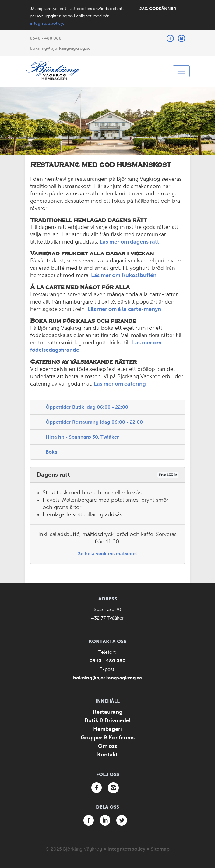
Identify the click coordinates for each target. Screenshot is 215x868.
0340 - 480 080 (46, 38)
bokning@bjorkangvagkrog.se (60, 48)
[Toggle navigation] (181, 71)
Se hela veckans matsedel (107, 554)
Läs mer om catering (120, 384)
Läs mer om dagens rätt (129, 242)
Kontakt (107, 755)
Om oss (107, 746)
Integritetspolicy (126, 849)
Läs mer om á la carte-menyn (124, 309)
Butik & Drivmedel (108, 720)
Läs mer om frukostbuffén (124, 275)
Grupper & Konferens (108, 738)
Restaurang (108, 712)
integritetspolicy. (47, 23)
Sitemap (160, 849)
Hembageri (107, 729)
